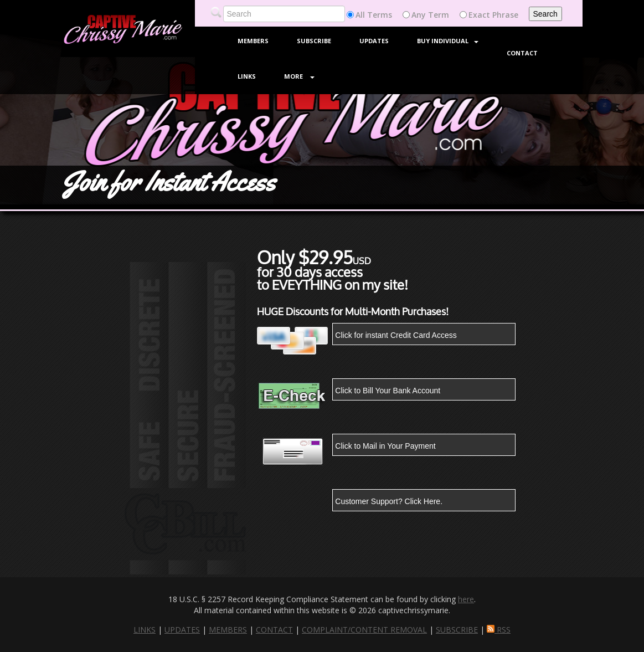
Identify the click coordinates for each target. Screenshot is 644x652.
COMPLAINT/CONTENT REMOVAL (364, 630)
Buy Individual (448, 41)
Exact (479, 15)
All (360, 15)
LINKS (145, 630)
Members (253, 41)
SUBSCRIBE (457, 630)
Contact (522, 53)
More (299, 76)
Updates (374, 41)
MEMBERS (228, 630)
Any (419, 15)
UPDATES (182, 630)
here (466, 599)
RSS (499, 630)
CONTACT (274, 630)
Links (247, 76)
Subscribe (314, 41)
